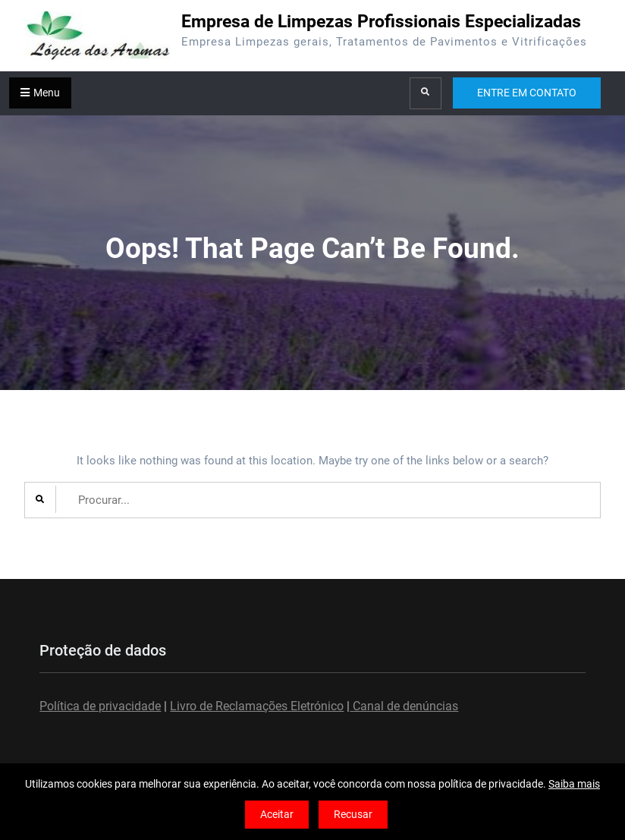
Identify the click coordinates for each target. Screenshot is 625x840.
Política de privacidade (100, 706)
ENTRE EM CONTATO (527, 93)
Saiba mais (574, 784)
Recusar (353, 814)
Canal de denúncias (404, 706)
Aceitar (277, 814)
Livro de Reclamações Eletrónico (257, 706)
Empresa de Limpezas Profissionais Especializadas (381, 22)
